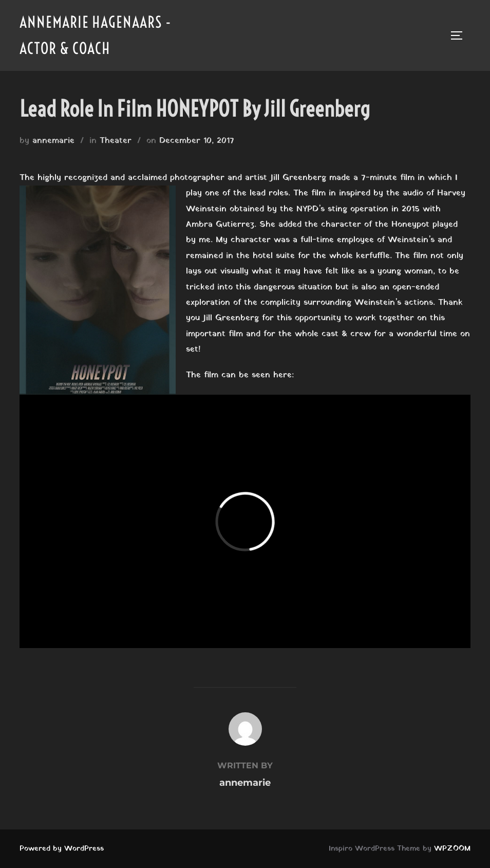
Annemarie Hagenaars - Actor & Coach (96, 35)
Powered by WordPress (62, 849)
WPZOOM (452, 849)
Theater (116, 141)
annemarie (53, 141)
